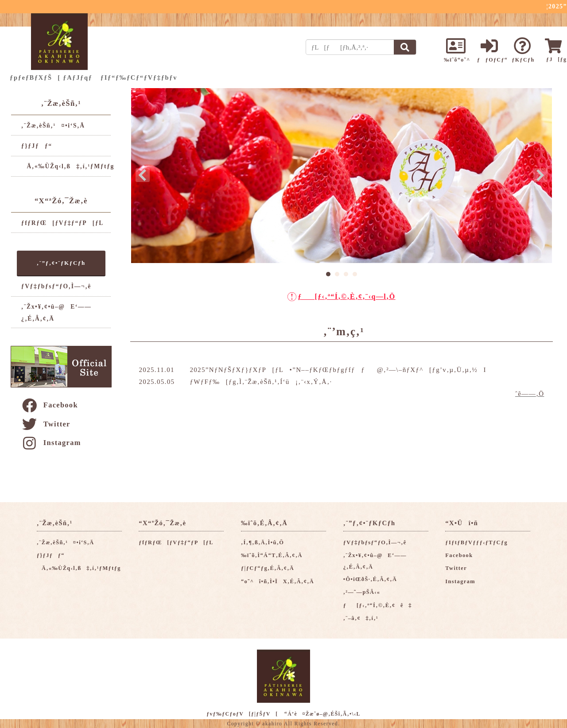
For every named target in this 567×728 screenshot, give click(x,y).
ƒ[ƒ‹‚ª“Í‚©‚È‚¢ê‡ (378, 605)
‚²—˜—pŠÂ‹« (362, 592)
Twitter (46, 424)
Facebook (49, 405)
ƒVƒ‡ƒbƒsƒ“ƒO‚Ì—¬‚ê (56, 286)
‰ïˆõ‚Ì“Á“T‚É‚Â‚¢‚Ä (272, 555)
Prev (143, 175)
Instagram (51, 443)
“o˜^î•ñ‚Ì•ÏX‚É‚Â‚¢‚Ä (278, 581)
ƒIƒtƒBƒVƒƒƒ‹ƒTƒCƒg (476, 542)
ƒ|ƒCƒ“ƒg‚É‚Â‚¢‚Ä (268, 568)
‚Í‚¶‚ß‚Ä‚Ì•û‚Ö (262, 542)
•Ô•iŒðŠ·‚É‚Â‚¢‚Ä (370, 579)
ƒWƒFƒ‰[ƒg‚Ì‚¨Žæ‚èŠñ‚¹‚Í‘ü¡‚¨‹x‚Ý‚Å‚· (261, 382)
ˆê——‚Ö (530, 394)
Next (540, 175)
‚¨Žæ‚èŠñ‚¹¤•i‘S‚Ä (53, 126)
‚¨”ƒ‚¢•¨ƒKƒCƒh (61, 263)
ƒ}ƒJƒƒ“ (37, 146)
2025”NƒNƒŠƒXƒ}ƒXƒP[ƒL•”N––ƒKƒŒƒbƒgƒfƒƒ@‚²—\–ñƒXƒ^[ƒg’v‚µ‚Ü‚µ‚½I (338, 370)
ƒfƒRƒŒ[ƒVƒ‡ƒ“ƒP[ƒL (62, 223)
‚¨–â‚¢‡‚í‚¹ (361, 618)
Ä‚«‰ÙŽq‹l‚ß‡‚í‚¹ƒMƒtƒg (68, 166)
